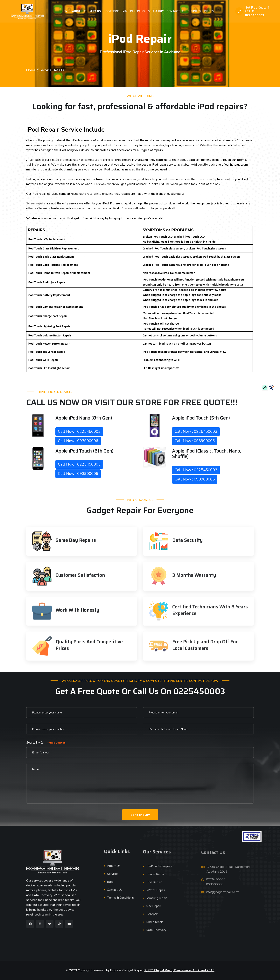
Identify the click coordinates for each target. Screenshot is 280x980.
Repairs (95, 11)
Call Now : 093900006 (78, 441)
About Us (79, 11)
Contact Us (176, 11)
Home (65, 11)
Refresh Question (56, 743)
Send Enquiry (140, 815)
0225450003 (255, 15)
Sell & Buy (156, 11)
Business (194, 11)
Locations (112, 11)
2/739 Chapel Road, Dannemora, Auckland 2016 (179, 970)
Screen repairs (36, 203)
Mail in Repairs (134, 11)
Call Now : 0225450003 (79, 431)
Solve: (46, 743)
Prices (209, 11)
